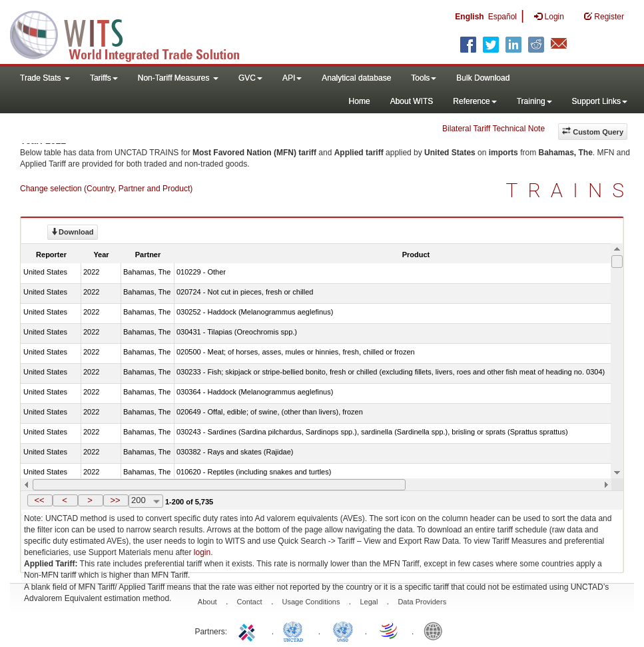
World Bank (436, 630)
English (469, 17)
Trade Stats (45, 78)
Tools (424, 78)
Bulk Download (483, 78)
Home (360, 101)
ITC (249, 630)
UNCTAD (296, 630)
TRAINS (570, 190)
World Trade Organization (390, 630)
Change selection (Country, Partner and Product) (106, 189)
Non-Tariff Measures (178, 78)
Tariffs (104, 78)
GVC (250, 78)
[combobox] (146, 501)
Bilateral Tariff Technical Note (493, 129)
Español (502, 17)
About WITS (412, 101)
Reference (475, 101)
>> (115, 500)
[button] (40, 500)
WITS (133, 33)
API (292, 78)
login (202, 552)
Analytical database (356, 78)
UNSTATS (343, 630)
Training (534, 101)
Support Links (600, 101)
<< (39, 500)
